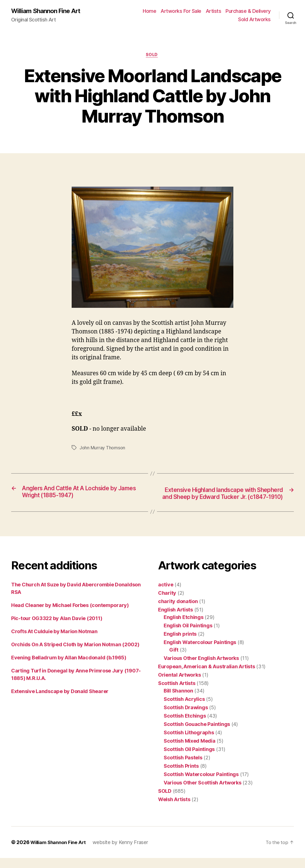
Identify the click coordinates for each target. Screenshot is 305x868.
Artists (214, 11)
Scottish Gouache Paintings (197, 734)
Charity (167, 603)
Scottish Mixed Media (190, 751)
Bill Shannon (178, 701)
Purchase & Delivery (248, 11)
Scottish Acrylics (184, 709)
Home (149, 11)
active (166, 595)
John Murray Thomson (102, 449)
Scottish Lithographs (189, 743)
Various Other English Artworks (201, 668)
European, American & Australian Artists (206, 676)
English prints (180, 644)
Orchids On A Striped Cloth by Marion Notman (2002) (75, 654)
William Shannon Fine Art (48, 11)
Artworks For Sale (181, 11)
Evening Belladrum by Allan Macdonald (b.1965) (69, 668)
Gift (174, 660)
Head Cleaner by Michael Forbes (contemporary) (70, 615)
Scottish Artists (177, 693)
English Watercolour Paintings (200, 652)
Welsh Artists (174, 809)
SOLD (152, 56)
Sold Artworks (254, 20)
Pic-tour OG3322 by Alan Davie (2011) (57, 628)
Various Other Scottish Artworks (203, 793)
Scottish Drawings (186, 717)
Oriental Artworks (179, 685)
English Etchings (184, 627)
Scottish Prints (181, 776)
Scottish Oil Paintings (189, 759)
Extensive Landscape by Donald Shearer (60, 701)
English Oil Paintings (188, 636)
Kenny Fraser (138, 852)
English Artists (176, 620)
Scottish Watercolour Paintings (201, 784)
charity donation (178, 611)
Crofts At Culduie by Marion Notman (54, 641)
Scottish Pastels (183, 768)
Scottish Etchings (185, 726)
